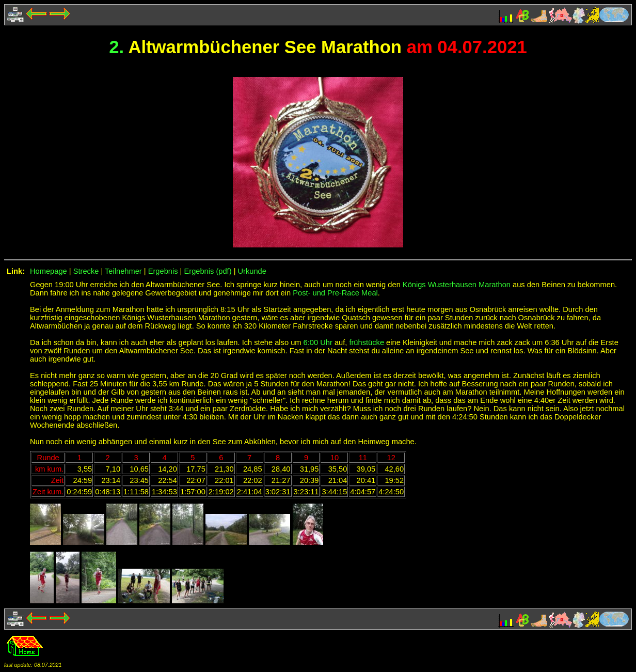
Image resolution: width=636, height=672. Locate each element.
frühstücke (367, 342)
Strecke (86, 271)
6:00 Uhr (318, 342)
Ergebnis (163, 271)
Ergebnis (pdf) (208, 271)
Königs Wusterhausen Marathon (457, 285)
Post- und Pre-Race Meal (335, 293)
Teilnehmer (123, 271)
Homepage (49, 271)
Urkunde (252, 271)
